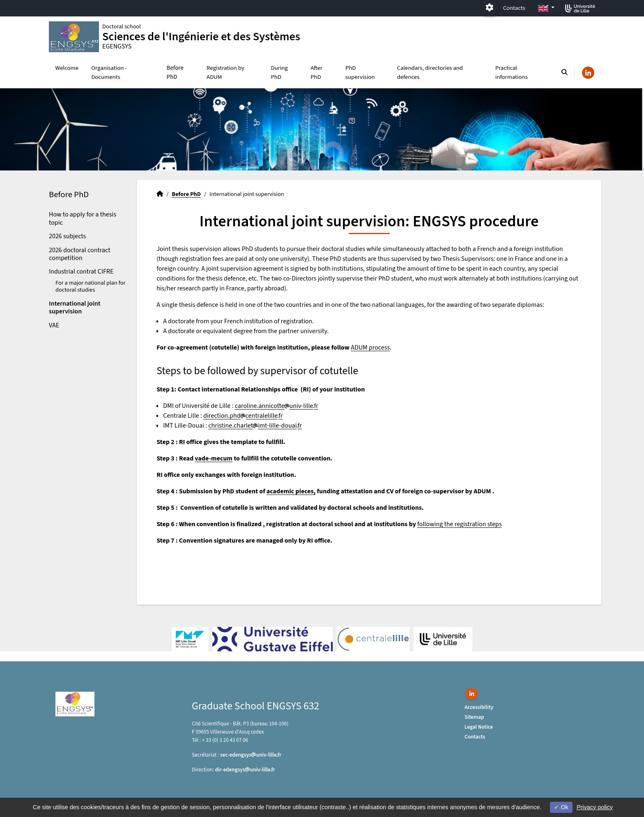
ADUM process (370, 348)
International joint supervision (75, 307)
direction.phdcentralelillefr (243, 416)
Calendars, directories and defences (430, 72)
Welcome (67, 68)
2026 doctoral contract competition (80, 254)
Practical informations (512, 72)
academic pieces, (291, 491)
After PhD (316, 72)
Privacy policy (595, 807)
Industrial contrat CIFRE (81, 272)
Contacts (514, 8)
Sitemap (474, 717)
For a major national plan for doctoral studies (90, 286)
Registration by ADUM (225, 72)
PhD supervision (360, 72)
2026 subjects (67, 236)
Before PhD (175, 72)
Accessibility (479, 707)
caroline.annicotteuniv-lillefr (277, 406)
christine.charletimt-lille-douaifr (255, 426)
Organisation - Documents (109, 72)
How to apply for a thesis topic (83, 218)
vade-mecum (214, 458)
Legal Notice (479, 727)
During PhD (279, 72)
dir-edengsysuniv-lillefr (245, 770)
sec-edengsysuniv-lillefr (251, 755)
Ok (561, 807)
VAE (54, 325)
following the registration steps (460, 524)
